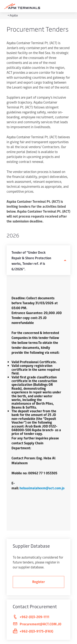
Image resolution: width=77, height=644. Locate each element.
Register (39, 582)
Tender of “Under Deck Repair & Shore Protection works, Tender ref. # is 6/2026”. (31, 261)
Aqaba (14, 15)
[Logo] (22, 6)
